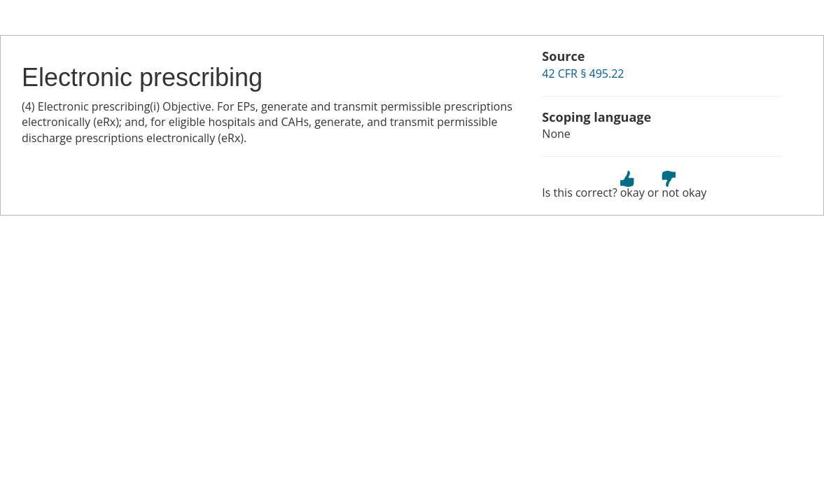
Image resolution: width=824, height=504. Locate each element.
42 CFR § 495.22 (583, 73)
